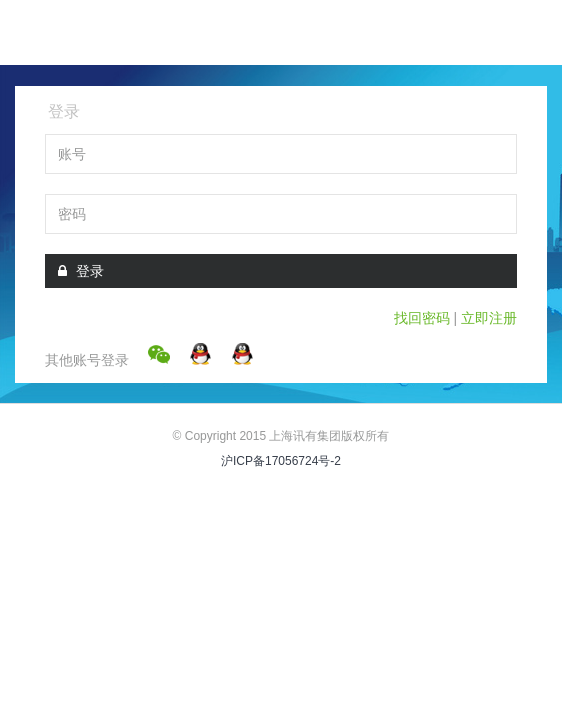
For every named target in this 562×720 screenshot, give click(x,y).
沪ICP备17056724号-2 (281, 461)
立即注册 (489, 318)
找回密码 (422, 318)
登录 (81, 271)
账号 (72, 154)
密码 (72, 214)
